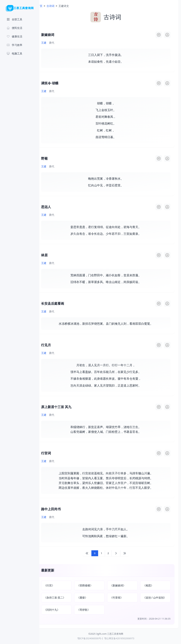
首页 (48, 6)
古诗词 (59, 6)
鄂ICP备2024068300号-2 (95, 638)
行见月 (55, 345)
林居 (53, 255)
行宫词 (55, 453)
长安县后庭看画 (61, 303)
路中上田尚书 (60, 509)
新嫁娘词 (56, 35)
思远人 (55, 207)
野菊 (53, 158)
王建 (52, 43)
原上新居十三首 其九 (65, 407)
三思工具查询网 (120, 634)
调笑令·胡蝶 (58, 83)
